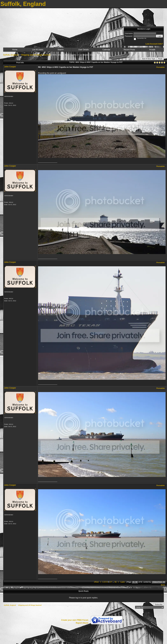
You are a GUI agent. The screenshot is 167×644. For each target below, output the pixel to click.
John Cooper (10, 67)
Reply (160, 59)
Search (61, 50)
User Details (83, 50)
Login (159, 36)
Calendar (106, 50)
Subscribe (159, 604)
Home (15, 50)
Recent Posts (129, 50)
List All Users (38, 50)
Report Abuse (82, 623)
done (163, 585)
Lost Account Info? (154, 44)
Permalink (160, 67)
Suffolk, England (11, 55)
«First (96, 582)
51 (116, 582)
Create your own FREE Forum (75, 620)
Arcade (152, 50)
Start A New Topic (149, 59)
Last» (123, 582)
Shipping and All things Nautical (36, 55)
